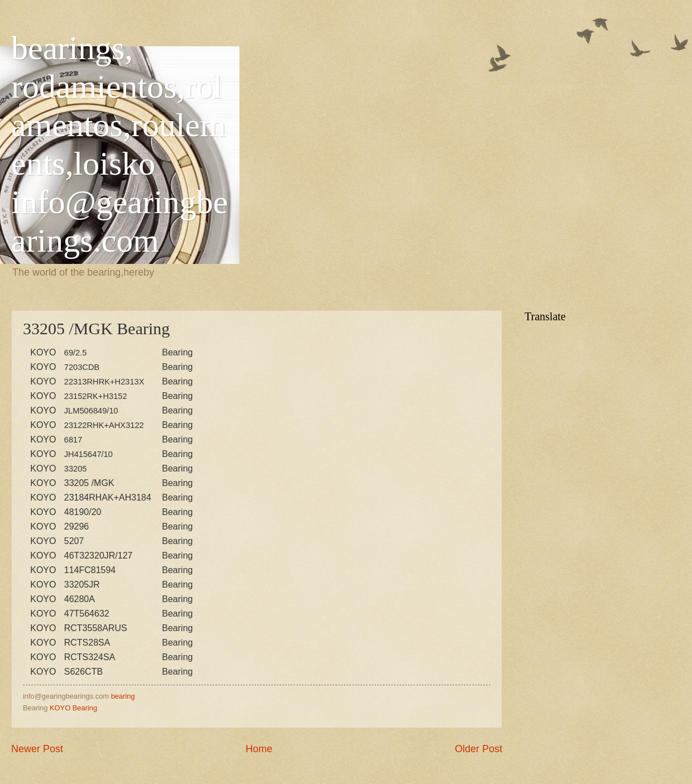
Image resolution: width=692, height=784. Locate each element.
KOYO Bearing (73, 708)
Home (259, 749)
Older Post (479, 749)
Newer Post (37, 749)
